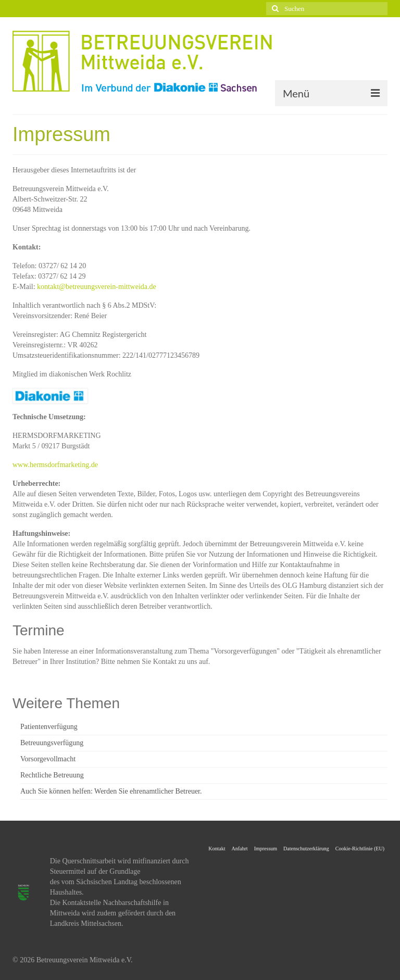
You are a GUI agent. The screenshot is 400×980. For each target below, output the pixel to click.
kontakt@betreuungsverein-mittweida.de (97, 287)
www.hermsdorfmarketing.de (55, 465)
